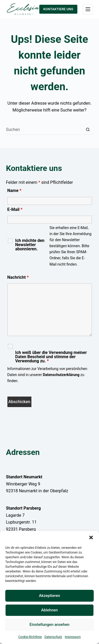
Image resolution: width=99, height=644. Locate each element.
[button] (91, 537)
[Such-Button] (88, 130)
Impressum (73, 637)
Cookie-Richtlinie (30, 637)
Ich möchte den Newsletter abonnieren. (30, 245)
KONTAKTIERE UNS (58, 9)
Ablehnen (49, 610)
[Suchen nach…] (44, 130)
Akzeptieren (49, 596)
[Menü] (88, 9)
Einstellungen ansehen (49, 625)
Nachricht (18, 277)
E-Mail (15, 209)
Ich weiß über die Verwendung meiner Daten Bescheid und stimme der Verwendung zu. (51, 357)
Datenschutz (53, 637)
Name (15, 191)
